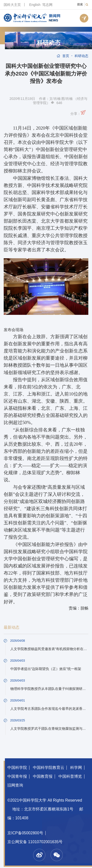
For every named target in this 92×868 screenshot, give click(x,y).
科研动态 (49, 43)
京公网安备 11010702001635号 (35, 842)
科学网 (76, 768)
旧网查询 (15, 785)
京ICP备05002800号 (25, 833)
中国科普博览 (70, 776)
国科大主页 (12, 5)
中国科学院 (17, 768)
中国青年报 (17, 776)
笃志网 (47, 5)
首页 (66, 56)
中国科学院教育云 (49, 768)
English (35, 5)
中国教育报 (43, 776)
